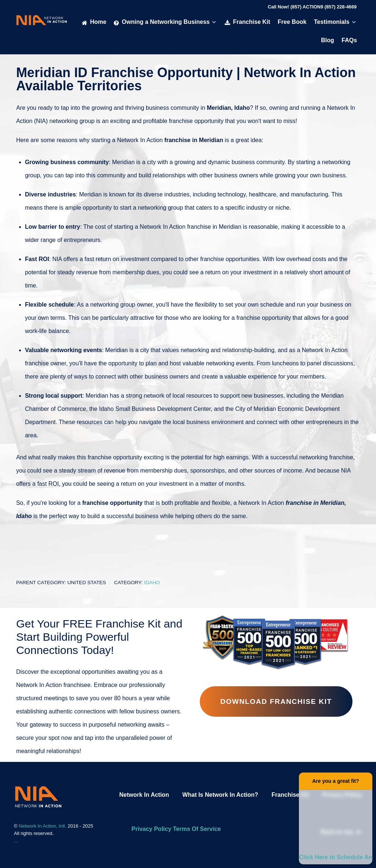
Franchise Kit (290, 795)
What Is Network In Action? (220, 795)
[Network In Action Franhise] (38, 796)
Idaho (152, 583)
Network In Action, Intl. (43, 826)
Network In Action (144, 795)
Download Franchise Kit (276, 701)
